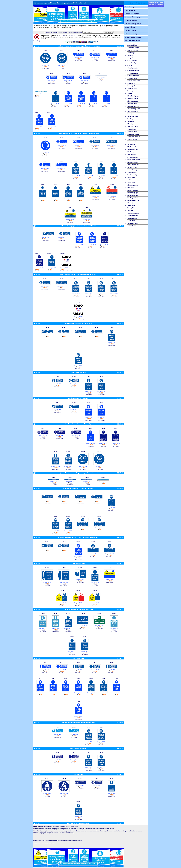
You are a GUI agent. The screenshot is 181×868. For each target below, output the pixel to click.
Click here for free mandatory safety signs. (44, 843)
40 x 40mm (47, 796)
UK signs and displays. (132, 14)
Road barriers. (132, 172)
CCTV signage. (132, 60)
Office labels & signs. (134, 160)
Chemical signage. (133, 63)
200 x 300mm (55, 106)
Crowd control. (132, 78)
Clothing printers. (130, 30)
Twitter (63, 35)
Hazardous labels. (133, 134)
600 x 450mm (83, 530)
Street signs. (131, 203)
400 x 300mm (95, 198)
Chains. (130, 65)
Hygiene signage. (133, 139)
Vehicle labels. (132, 226)
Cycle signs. (131, 83)
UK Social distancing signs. (133, 17)
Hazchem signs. (132, 132)
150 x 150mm (99, 469)
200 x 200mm (62, 68)
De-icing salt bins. (133, 86)
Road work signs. (133, 175)
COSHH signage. (133, 73)
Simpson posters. (133, 185)
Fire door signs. (132, 104)
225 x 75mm (97, 788)
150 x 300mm (80, 788)
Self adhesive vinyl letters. (133, 24)
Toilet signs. (131, 210)
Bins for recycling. (133, 50)
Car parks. (131, 58)
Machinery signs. (133, 147)
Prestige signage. (133, 167)
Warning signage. (133, 216)
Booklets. (130, 55)
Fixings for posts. (133, 116)
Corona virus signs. (133, 76)
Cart (139, 3)
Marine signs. (132, 152)
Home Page (37, 40)
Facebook (71, 35)
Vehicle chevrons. (133, 223)
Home (131, 3)
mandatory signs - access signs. (69, 826)
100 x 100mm (45, 68)
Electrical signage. (133, 96)
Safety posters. (132, 180)
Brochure (144, 3)
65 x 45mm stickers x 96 (66, 270)
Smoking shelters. (133, 198)
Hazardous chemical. (134, 137)
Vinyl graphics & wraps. (132, 40)
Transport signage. (133, 213)
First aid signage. (133, 111)
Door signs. (131, 91)
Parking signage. (133, 162)
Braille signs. (131, 53)
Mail (136, 3)
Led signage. (131, 144)
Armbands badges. (133, 48)
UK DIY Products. (131, 10)
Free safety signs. (133, 127)
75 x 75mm (64, 796)
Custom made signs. (134, 81)
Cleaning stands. (133, 68)
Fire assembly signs (134, 109)
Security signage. (133, 190)
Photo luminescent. (133, 165)
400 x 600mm (80, 106)
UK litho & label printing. (133, 37)
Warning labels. (132, 218)
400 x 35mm (101, 80)
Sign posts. (131, 188)
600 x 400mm (38, 270)
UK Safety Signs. (130, 7)
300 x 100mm (78, 60)
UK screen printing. (131, 34)
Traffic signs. (132, 205)
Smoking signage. (133, 195)
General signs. (132, 129)
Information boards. (134, 142)
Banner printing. (130, 27)
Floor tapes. (131, 124)
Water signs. (131, 221)
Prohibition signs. (133, 170)
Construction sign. (133, 71)
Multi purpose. (132, 155)
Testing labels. (132, 208)
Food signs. (131, 119)
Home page (55, 826)
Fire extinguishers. (133, 106)
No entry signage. (133, 157)
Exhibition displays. (131, 20)
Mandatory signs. (133, 149)
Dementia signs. (132, 88)
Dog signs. (131, 93)
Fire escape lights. (133, 99)
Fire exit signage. (133, 101)
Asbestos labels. (132, 45)
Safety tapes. (131, 183)
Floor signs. (131, 121)
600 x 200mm (95, 60)
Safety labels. (132, 177)
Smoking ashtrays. (133, 200)
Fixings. (130, 114)
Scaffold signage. (133, 193)
